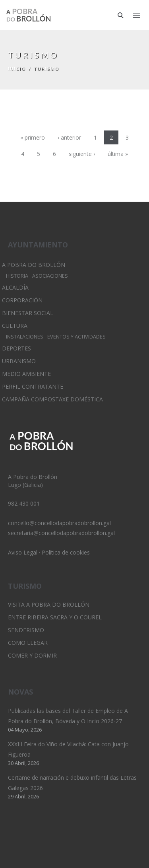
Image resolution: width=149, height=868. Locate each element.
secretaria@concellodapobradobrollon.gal (61, 533)
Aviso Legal (23, 552)
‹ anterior (69, 137)
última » (118, 154)
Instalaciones (25, 337)
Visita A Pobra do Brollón (49, 604)
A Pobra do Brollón (34, 265)
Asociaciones (50, 276)
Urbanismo (19, 361)
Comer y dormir (32, 655)
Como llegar (28, 643)
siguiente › (82, 154)
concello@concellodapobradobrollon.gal (59, 523)
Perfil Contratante (33, 386)
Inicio (17, 69)
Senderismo (26, 630)
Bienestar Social (28, 313)
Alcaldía (15, 287)
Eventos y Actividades (76, 337)
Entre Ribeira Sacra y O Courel (55, 617)
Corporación (22, 300)
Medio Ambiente (26, 374)
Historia (17, 276)
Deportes (16, 348)
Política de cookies (66, 552)
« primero (33, 137)
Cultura (15, 326)
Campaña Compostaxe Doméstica (52, 399)
